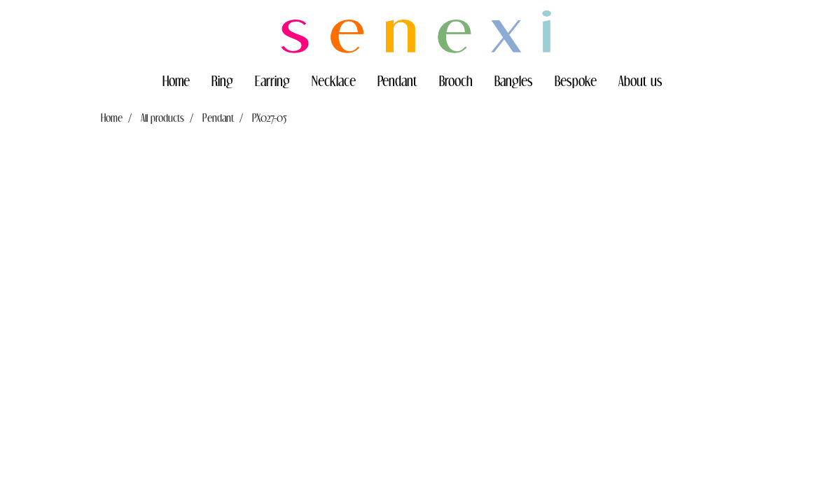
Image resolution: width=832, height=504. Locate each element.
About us (640, 80)
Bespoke (576, 80)
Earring (272, 80)
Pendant (397, 80)
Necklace (334, 80)
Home (176, 80)
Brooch (456, 80)
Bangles (514, 80)
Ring (222, 80)
